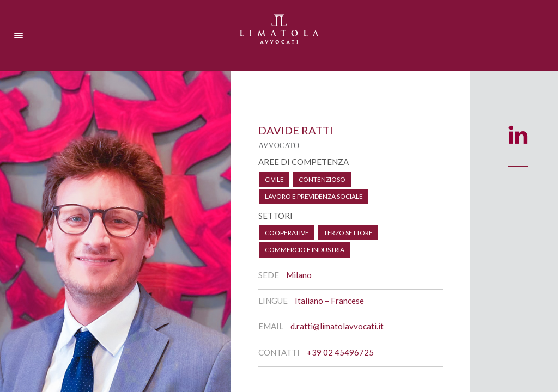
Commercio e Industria (305, 250)
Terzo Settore (348, 233)
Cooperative (287, 233)
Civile (274, 179)
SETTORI (275, 216)
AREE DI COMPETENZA (304, 162)
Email (271, 326)
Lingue (273, 301)
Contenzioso (322, 179)
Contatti (279, 352)
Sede (269, 275)
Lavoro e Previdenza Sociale (314, 196)
